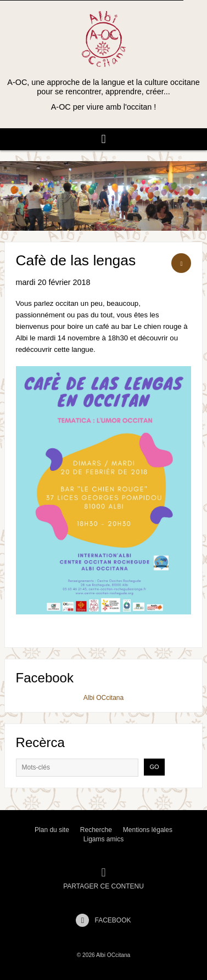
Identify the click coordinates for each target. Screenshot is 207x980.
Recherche (96, 830)
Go (154, 767)
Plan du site (52, 830)
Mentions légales (148, 830)
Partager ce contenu (104, 879)
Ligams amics (104, 839)
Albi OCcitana (104, 698)
